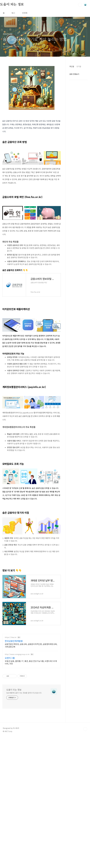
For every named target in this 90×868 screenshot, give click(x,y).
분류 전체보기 (74, 74)
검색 (80, 5)
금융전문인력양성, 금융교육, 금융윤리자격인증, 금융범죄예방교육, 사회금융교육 (31, 711)
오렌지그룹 (10, 723)
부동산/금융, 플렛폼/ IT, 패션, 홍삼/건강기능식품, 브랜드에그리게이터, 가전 (31, 728)
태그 (13, 13)
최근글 (72, 66)
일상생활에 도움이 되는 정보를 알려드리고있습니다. (24, 758)
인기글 (79, 66)
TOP (85, 795)
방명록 (25, 13)
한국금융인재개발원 (14, 706)
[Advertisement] (32, 330)
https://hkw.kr (11, 703)
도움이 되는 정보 (12, 5)
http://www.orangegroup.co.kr (17, 720)
